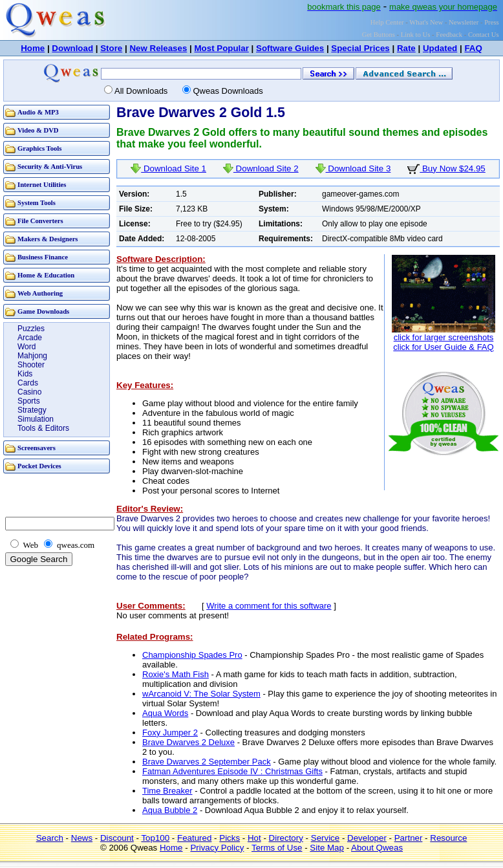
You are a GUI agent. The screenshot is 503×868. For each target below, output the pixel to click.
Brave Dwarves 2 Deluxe (188, 742)
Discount (117, 838)
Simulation (36, 419)
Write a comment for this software (269, 606)
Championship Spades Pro (192, 655)
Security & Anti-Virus (50, 167)
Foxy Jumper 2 (170, 732)
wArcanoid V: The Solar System (201, 694)
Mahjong (32, 356)
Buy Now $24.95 (446, 168)
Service (325, 838)
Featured (194, 838)
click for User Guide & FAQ (443, 347)
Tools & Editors (43, 428)
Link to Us (416, 35)
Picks (230, 838)
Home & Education (46, 275)
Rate (406, 48)
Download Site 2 (261, 168)
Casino (29, 392)
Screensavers (37, 448)
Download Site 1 (168, 168)
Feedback (449, 35)
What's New (426, 22)
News (82, 838)
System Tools (37, 203)
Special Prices (360, 48)
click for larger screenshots (444, 337)
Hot (254, 838)
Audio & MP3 (38, 112)
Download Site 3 (353, 168)
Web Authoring (40, 293)
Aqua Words (165, 713)
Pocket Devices (39, 466)
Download (72, 48)
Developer (367, 838)
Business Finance (43, 257)
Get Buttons (379, 35)
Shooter (31, 365)
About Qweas (377, 848)
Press (492, 22)
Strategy (32, 410)
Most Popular (221, 48)
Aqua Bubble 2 (170, 810)
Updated (440, 48)
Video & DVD (38, 130)
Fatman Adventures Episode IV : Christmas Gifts (232, 771)
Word (27, 347)
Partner (409, 838)
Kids (25, 374)
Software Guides (290, 48)
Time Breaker (167, 791)
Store (111, 48)
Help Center (387, 22)
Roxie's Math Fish (176, 674)
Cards (28, 383)
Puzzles (31, 329)
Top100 (155, 838)
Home (33, 48)
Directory (286, 838)
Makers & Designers (48, 239)
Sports (29, 401)
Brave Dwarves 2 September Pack (207, 762)
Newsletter (464, 22)
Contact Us (484, 35)
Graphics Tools (39, 148)
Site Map (327, 848)
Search (50, 838)
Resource (448, 838)
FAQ (473, 48)
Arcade (30, 338)
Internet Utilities (42, 185)
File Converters (40, 221)
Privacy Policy (217, 848)
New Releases (158, 48)
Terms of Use (277, 848)
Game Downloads (43, 311)
